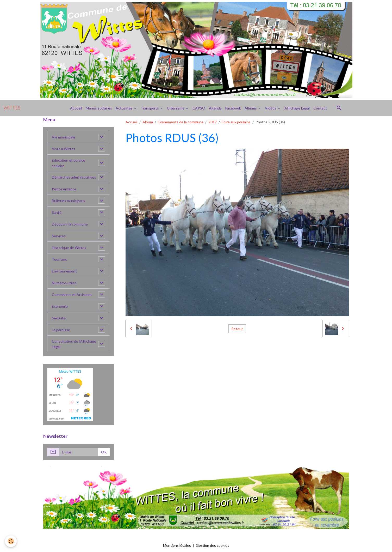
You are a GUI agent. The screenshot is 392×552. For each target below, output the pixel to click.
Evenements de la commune (181, 122)
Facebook (233, 108)
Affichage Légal (297, 108)
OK (104, 452)
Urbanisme (176, 108)
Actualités (125, 108)
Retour (237, 329)
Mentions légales (177, 545)
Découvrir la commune (70, 224)
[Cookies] (11, 541)
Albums (251, 108)
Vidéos (271, 108)
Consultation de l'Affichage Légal (74, 344)
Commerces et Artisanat (72, 295)
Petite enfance (64, 189)
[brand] (12, 108)
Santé (57, 212)
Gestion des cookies (213, 545)
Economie (60, 306)
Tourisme (60, 259)
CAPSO (199, 108)
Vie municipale (64, 137)
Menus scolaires (99, 108)
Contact (320, 108)
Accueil (76, 108)
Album (148, 122)
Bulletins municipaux (69, 201)
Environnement (64, 271)
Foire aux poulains (236, 122)
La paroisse (61, 330)
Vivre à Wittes (64, 149)
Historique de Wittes (69, 248)
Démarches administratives (74, 177)
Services (59, 236)
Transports (150, 108)
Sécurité (59, 318)
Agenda (215, 108)
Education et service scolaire (69, 163)
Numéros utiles (64, 283)
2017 (213, 122)
